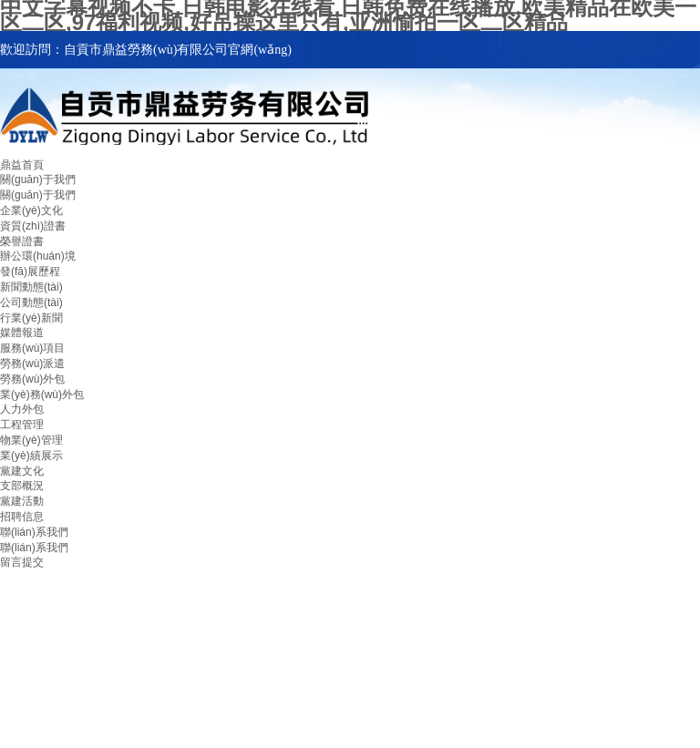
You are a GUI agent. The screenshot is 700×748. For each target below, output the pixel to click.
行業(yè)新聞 (31, 318)
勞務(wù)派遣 (32, 364)
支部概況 (22, 486)
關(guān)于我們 (38, 179)
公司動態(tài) (31, 302)
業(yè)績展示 (31, 456)
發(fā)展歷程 (30, 272)
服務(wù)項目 (32, 348)
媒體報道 (22, 333)
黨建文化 (22, 471)
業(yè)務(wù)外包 (42, 394)
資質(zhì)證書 (33, 226)
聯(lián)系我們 (34, 532)
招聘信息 (22, 517)
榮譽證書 (22, 241)
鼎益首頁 (22, 165)
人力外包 (22, 409)
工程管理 (22, 425)
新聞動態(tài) (31, 287)
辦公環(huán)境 (38, 256)
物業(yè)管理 (31, 440)
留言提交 (22, 562)
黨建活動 (22, 501)
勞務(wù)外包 (32, 379)
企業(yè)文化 (31, 210)
